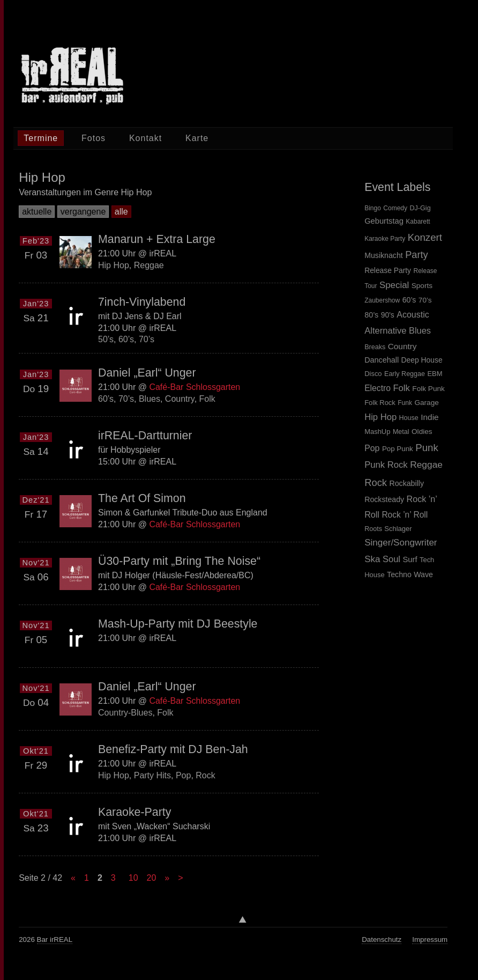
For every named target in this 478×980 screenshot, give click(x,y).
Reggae (149, 265)
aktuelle (37, 212)
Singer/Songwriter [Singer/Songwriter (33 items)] (401, 543)
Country (180, 398)
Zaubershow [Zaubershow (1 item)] (382, 300)
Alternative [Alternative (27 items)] (385, 331)
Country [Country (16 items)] (402, 346)
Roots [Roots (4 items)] (373, 529)
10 (133, 878)
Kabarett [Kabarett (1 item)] (418, 222)
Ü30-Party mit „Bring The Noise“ (179, 561)
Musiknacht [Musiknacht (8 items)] (384, 255)
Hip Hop (114, 265)
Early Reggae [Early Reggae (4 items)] (405, 374)
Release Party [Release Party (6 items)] (388, 270)
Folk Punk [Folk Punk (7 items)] (428, 389)
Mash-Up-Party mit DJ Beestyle (178, 624)
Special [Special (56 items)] (394, 285)
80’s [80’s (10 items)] (371, 315)
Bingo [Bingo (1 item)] (373, 208)
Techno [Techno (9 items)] (399, 574)
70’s (147, 339)
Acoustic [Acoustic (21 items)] (413, 315)
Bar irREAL (55, 940)
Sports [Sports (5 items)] (422, 286)
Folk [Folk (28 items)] (401, 388)
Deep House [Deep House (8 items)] (422, 360)
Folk (207, 398)
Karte (197, 138)
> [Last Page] (180, 878)
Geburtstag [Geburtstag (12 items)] (384, 221)
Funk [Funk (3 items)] (405, 403)
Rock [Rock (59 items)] (376, 482)
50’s (106, 339)
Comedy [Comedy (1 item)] (395, 208)
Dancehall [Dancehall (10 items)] (382, 360)
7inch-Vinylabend (142, 302)
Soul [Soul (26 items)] (391, 559)
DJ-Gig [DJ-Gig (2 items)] (420, 208)
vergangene (83, 212)
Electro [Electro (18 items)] (378, 388)
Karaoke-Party (135, 812)
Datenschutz (382, 940)
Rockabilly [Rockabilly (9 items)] (406, 483)
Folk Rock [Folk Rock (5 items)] (380, 403)
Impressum (430, 940)
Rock (205, 775)
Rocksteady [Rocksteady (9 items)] (384, 499)
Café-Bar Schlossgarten (195, 387)
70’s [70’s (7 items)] (425, 300)
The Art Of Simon (142, 498)
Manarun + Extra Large (157, 239)
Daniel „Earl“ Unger (147, 373)
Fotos (94, 138)
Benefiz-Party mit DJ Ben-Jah (173, 749)
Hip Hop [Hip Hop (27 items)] (380, 417)
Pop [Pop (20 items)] (372, 448)
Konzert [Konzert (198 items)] (425, 237)
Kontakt (145, 138)
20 (152, 878)
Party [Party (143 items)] (416, 255)
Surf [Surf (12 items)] (410, 559)
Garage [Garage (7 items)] (426, 403)
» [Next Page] (167, 878)
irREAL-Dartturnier (145, 436)
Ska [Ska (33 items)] (372, 559)
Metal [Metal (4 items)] (401, 432)
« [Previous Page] (73, 878)
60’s (126, 339)
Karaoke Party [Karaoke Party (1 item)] (385, 239)
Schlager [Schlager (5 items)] (398, 529)
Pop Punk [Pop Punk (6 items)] (398, 449)
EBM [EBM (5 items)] (435, 374)
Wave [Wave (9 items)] (423, 574)
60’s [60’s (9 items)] (409, 300)
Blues (150, 398)
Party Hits (152, 775)
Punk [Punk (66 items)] (427, 448)
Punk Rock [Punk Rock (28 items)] (386, 465)
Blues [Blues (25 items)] (420, 330)
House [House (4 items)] (409, 418)
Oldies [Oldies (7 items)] (422, 432)
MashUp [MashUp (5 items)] (377, 432)
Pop (183, 775)
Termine (41, 138)
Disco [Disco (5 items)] (373, 374)
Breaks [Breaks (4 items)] (375, 347)
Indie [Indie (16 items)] (430, 417)
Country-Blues (125, 712)
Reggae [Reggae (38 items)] (426, 465)
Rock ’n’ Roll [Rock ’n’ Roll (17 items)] (405, 515)
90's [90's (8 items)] (388, 315)
